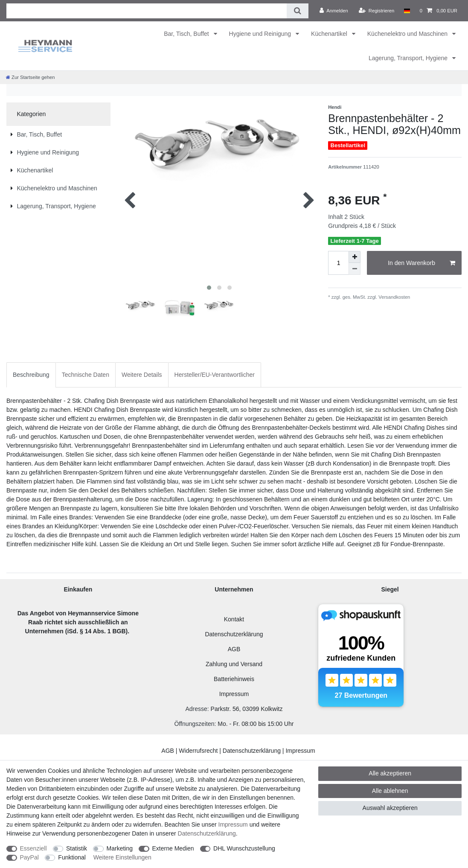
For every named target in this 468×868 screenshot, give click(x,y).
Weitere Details (142, 375)
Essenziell (33, 848)
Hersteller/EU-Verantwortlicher (215, 375)
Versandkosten (394, 297)
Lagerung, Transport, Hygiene (409, 58)
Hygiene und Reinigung (261, 34)
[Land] (407, 11)
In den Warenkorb (421, 263)
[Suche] (298, 11)
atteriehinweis (236, 679)
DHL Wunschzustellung (244, 848)
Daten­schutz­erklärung (207, 833)
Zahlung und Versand (234, 664)
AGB (234, 649)
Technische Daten (86, 375)
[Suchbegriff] (147, 11)
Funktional (72, 857)
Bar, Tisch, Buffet (187, 34)
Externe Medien (173, 848)
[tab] (31, 375)
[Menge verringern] (355, 269)
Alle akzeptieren (390, 773)
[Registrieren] (376, 11)
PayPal (29, 857)
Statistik (77, 848)
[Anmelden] (334, 11)
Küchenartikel (330, 34)
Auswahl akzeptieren (390, 808)
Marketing (120, 848)
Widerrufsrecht (198, 751)
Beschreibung (31, 375)
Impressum (234, 694)
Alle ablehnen (390, 791)
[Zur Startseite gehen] (30, 77)
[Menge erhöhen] (355, 257)
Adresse (196, 709)
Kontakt (234, 619)
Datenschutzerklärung (234, 634)
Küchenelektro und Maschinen (408, 34)
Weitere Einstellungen (122, 857)
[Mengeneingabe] (338, 263)
